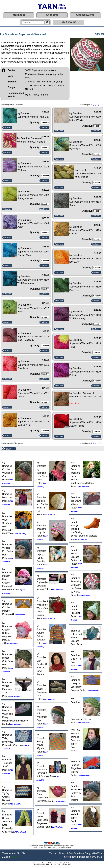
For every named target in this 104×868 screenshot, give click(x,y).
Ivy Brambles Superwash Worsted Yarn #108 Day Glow (85, 259)
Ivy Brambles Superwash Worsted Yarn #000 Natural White (85, 117)
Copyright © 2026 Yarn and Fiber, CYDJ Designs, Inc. (52, 865)
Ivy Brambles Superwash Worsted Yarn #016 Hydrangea (85, 145)
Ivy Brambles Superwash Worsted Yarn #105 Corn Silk (85, 230)
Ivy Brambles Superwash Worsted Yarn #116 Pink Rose (33, 365)
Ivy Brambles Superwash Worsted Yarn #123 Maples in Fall (33, 422)
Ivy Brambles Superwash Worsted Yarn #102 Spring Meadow (33, 195)
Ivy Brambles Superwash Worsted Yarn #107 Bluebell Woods (33, 252)
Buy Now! (44, 127)
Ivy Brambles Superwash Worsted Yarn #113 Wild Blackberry (85, 315)
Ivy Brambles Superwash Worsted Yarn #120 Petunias (85, 372)
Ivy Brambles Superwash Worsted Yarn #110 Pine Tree (85, 287)
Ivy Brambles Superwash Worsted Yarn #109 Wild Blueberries (33, 280)
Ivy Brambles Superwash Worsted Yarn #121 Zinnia (33, 393)
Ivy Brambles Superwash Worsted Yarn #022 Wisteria (33, 167)
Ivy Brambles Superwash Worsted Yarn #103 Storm (85, 202)
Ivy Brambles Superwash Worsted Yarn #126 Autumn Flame (85, 422)
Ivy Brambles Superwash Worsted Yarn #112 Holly (33, 308)
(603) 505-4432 (94, 857)
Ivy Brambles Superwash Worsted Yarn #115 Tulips (85, 343)
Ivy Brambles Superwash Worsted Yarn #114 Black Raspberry (33, 337)
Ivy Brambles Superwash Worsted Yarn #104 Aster (33, 223)
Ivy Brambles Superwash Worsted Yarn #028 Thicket (88, 174)
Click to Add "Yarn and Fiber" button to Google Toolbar (52, 863)
